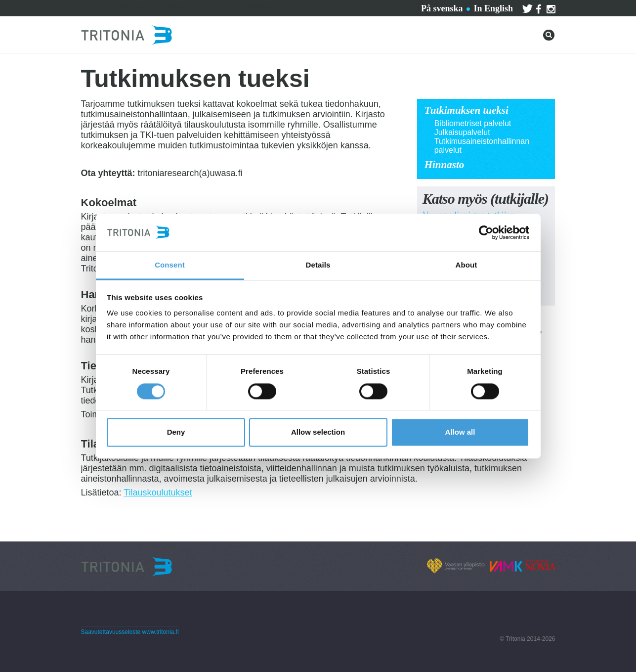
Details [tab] (318, 265)
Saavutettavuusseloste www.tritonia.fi (130, 632)
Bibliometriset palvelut (473, 123)
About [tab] (466, 265)
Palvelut (139, 7)
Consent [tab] (170, 265)
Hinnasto (445, 165)
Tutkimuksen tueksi (466, 110)
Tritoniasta (250, 7)
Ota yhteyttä (192, 7)
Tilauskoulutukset (158, 493)
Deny (176, 432)
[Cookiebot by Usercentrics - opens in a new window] (486, 232)
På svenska (442, 8)
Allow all (460, 432)
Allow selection (318, 432)
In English (493, 8)
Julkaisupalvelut (462, 132)
